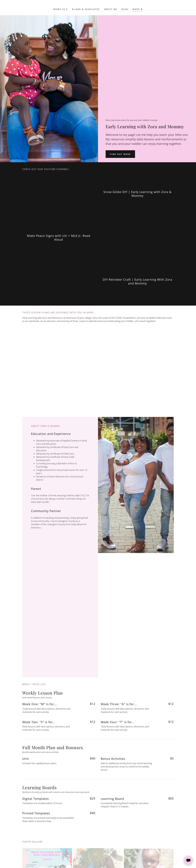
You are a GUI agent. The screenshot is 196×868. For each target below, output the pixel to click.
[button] (138, 10)
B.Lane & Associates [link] (86, 9)
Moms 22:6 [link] (61, 9)
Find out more (120, 154)
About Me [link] (111, 9)
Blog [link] (125, 9)
